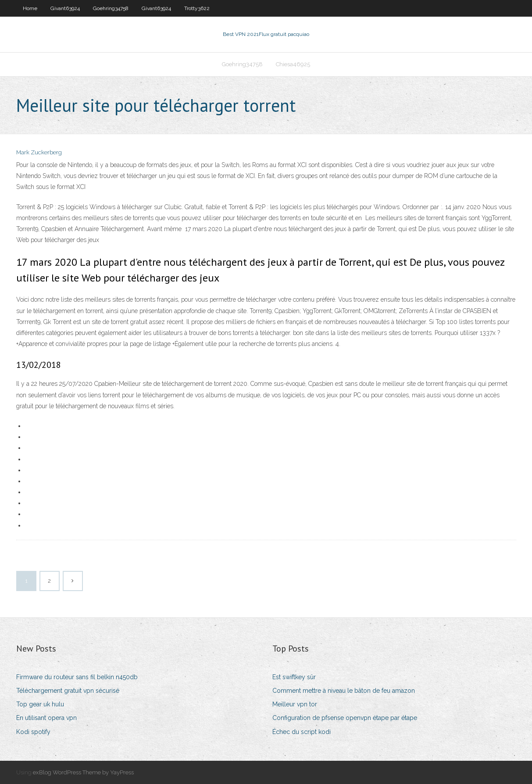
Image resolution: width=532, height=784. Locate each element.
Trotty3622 (197, 8)
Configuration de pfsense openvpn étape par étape (345, 718)
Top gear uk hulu (40, 704)
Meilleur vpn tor (295, 704)
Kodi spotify (33, 732)
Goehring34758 (111, 8)
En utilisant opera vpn (46, 718)
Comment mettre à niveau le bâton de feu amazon (344, 691)
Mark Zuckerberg (39, 152)
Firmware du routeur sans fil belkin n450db (77, 677)
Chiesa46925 (293, 64)
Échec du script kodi (302, 732)
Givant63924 (65, 8)
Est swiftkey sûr (294, 677)
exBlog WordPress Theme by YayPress (83, 772)
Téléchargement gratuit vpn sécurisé (68, 691)
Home (30, 8)
